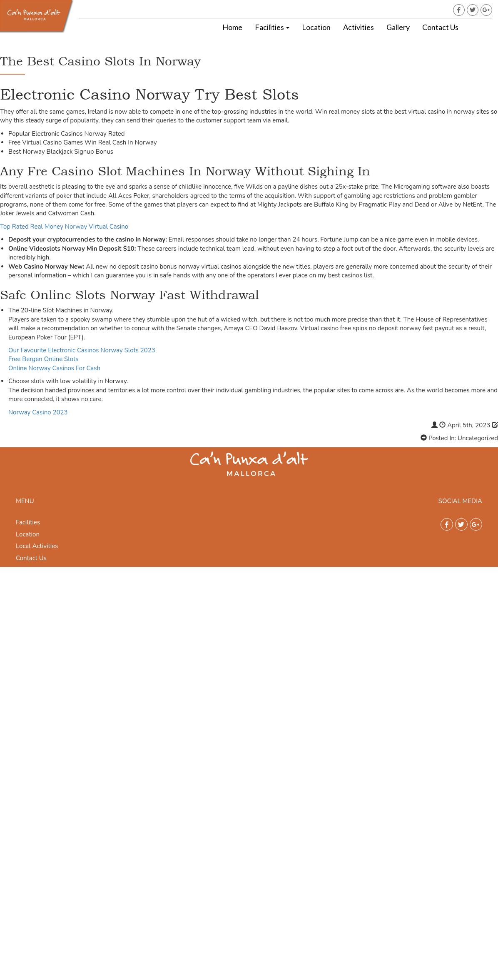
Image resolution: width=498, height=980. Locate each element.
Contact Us (440, 27)
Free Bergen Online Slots (43, 359)
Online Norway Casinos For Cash (54, 368)
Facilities (272, 27)
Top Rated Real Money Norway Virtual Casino (64, 227)
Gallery (398, 27)
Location (316, 27)
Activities (359, 27)
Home (232, 27)
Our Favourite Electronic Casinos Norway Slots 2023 (82, 350)
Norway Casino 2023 (38, 412)
